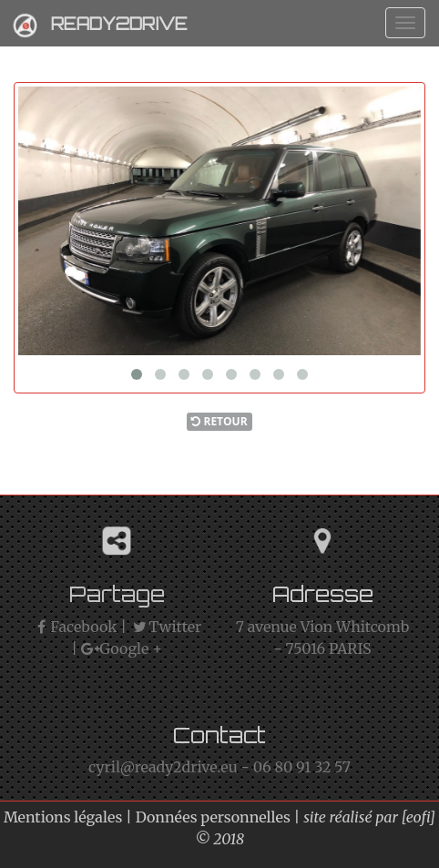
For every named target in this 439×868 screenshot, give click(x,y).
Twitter (166, 627)
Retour (219, 421)
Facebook (75, 627)
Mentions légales (63, 817)
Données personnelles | (220, 817)
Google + (122, 648)
